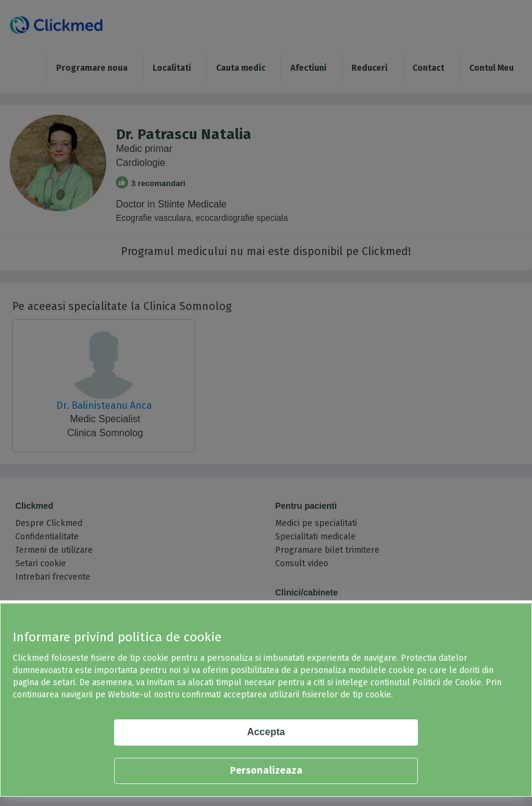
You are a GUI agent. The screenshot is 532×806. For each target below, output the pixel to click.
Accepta (266, 732)
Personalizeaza (266, 770)
